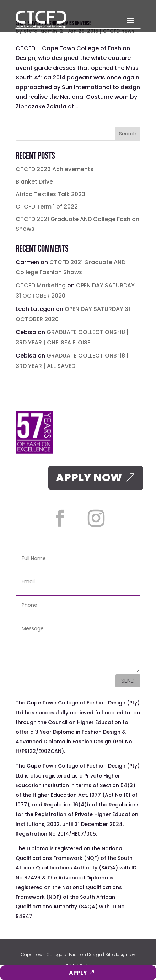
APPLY (78, 973)
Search (128, 134)
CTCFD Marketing (41, 285)
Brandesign (78, 964)
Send (128, 681)
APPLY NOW (89, 478)
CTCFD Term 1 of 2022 (47, 207)
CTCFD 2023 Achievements (55, 169)
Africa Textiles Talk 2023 (50, 194)
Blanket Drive (34, 182)
